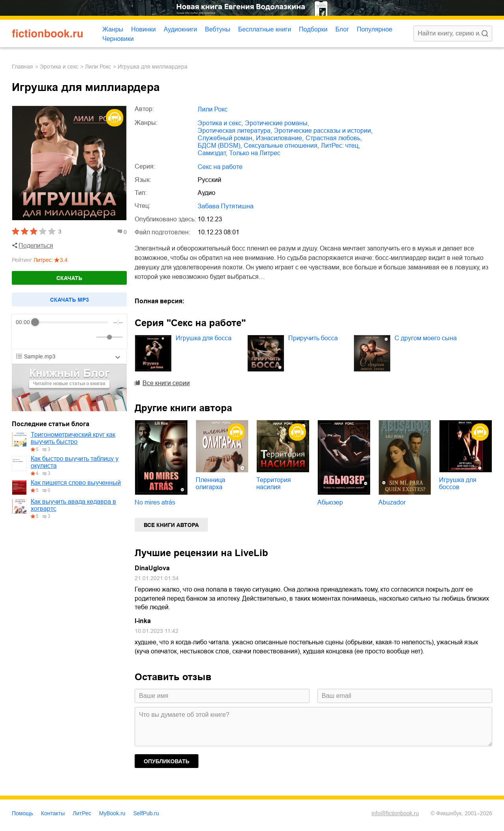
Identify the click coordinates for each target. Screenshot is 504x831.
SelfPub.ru (146, 813)
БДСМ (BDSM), (220, 146)
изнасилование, (280, 138)
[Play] (41, 337)
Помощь (22, 813)
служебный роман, (226, 138)
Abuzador (392, 502)
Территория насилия (274, 483)
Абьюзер (330, 502)
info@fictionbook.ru (395, 813)
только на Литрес (255, 153)
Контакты (53, 813)
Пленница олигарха (210, 483)
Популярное (374, 29)
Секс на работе (220, 167)
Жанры (113, 29)
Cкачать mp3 (69, 300)
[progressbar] (72, 322)
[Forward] (58, 337)
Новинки (144, 29)
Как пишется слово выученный (76, 483)
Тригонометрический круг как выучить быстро (73, 438)
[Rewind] (24, 337)
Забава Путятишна (226, 206)
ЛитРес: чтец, (340, 146)
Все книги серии (166, 383)
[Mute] (89, 337)
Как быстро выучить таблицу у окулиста (75, 462)
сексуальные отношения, (281, 146)
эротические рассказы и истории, (323, 131)
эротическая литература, (235, 131)
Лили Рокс (98, 67)
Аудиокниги (181, 29)
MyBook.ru (112, 813)
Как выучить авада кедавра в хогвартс (73, 505)
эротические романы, (277, 123)
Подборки (313, 29)
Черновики (118, 39)
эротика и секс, (220, 123)
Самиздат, (212, 153)
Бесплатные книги (265, 29)
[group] (69, 332)
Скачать (69, 278)
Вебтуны (217, 29)
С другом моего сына (426, 338)
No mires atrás (155, 502)
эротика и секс (59, 67)
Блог (342, 29)
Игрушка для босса (204, 338)
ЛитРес (82, 813)
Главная (22, 67)
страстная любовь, (334, 138)
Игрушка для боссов (458, 483)
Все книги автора (171, 525)
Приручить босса (313, 338)
